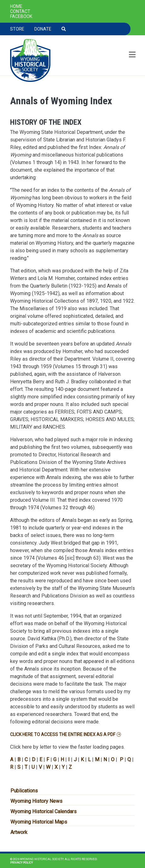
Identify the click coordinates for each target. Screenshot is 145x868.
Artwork (19, 832)
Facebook (21, 16)
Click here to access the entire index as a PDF (63, 734)
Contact (20, 11)
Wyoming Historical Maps (39, 822)
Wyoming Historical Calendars (43, 811)
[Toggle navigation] (132, 55)
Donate (43, 29)
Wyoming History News (36, 801)
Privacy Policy (21, 862)
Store (17, 29)
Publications (24, 791)
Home (16, 6)
